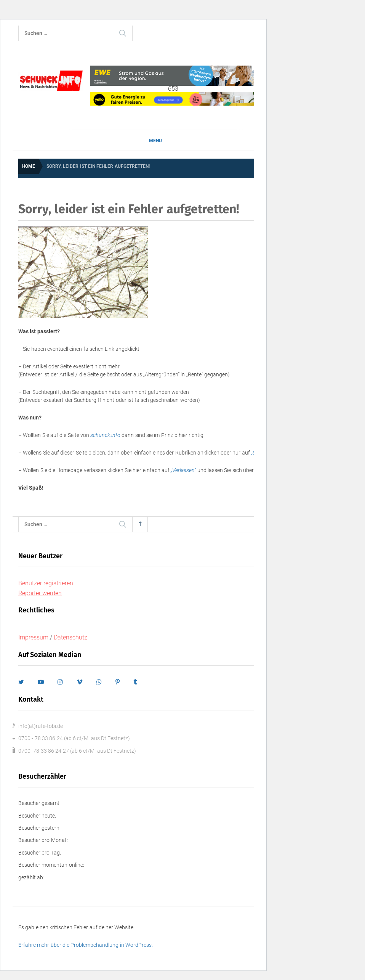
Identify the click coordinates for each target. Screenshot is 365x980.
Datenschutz (70, 637)
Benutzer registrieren (46, 583)
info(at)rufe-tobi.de (41, 726)
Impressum (33, 637)
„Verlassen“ (183, 470)
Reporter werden (40, 593)
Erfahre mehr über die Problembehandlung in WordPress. (86, 945)
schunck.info (105, 435)
